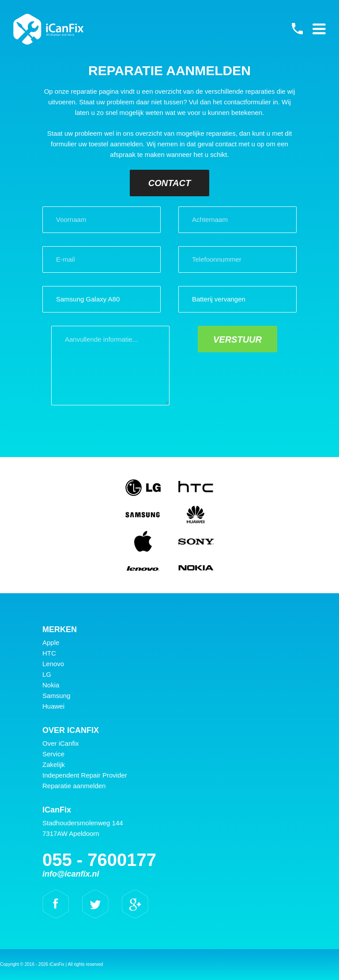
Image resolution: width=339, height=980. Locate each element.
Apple (51, 643)
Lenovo (53, 664)
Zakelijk (54, 765)
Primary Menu (319, 29)
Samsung (56, 696)
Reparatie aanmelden (74, 786)
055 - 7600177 (297, 29)
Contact (169, 183)
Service (53, 754)
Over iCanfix (61, 743)
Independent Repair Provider (85, 775)
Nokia (51, 685)
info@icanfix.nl (71, 874)
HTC (49, 653)
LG (47, 674)
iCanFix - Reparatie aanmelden (49, 29)
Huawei (53, 706)
